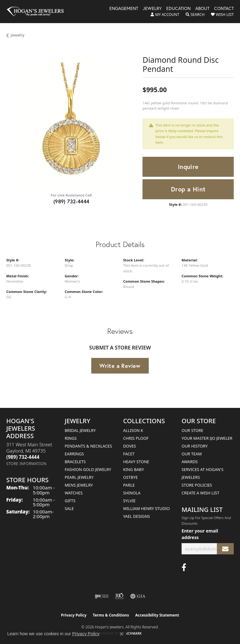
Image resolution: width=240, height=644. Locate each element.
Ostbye (130, 477)
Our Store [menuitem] (192, 430)
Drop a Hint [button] (188, 189)
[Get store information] (26, 464)
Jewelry (152, 9)
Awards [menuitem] (190, 462)
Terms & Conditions (111, 615)
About (202, 9)
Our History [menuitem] (195, 446)
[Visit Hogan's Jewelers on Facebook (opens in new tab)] (184, 567)
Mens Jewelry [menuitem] (79, 485)
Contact (224, 9)
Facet (129, 454)
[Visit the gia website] (138, 596)
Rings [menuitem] (71, 438)
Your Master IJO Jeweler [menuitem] (207, 438)
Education (178, 9)
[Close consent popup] (122, 634)
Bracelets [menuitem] (75, 462)
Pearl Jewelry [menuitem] (79, 477)
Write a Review (120, 366)
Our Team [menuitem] (192, 454)
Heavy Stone (136, 462)
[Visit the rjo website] (119, 596)
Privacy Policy (74, 615)
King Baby (134, 469)
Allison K (133, 430)
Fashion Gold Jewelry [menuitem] (88, 469)
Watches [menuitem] (74, 493)
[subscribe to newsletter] (225, 549)
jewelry (17, 35)
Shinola (132, 493)
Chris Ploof (136, 438)
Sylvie (129, 501)
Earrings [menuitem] (74, 454)
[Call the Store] (23, 457)
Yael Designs (137, 516)
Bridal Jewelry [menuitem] (80, 430)
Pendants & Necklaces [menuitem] (88, 446)
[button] (165, 15)
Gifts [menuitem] (70, 501)
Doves (130, 446)
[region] (71, 122)
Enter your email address (200, 534)
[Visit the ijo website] (102, 596)
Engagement (124, 9)
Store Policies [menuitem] (197, 485)
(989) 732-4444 (71, 201)
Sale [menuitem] (69, 508)
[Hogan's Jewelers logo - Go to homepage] (38, 12)
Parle (129, 485)
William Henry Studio (146, 508)
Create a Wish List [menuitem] (200, 493)
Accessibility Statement (157, 615)
